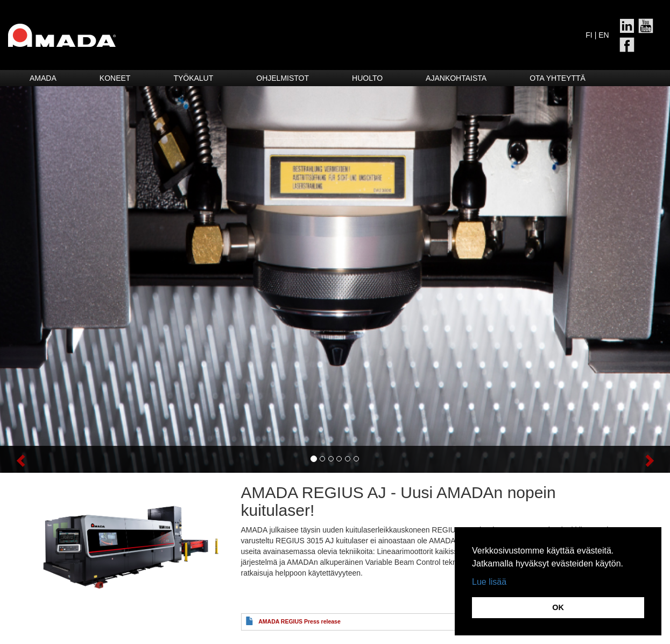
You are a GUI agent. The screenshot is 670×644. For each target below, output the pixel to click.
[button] (50, 459)
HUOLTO (367, 78)
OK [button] (558, 607)
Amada (43, 78)
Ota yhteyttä (558, 78)
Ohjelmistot (283, 78)
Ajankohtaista (456, 78)
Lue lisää (489, 582)
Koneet (115, 78)
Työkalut (193, 78)
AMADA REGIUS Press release (299, 621)
